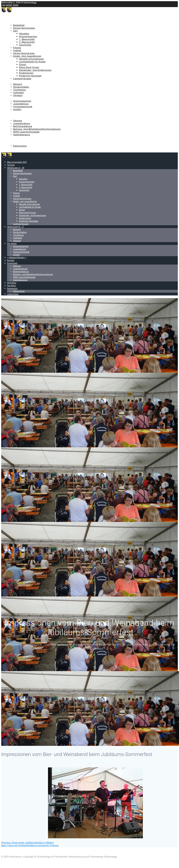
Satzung (18, 121)
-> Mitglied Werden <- (18, 112)
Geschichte (25, 45)
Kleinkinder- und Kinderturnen (35, 70)
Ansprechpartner (28, 36)
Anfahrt (17, 109)
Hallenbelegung (22, 135)
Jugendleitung (21, 104)
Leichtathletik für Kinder (32, 62)
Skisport (18, 84)
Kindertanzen (26, 73)
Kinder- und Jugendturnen (27, 56)
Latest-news (13, 149)
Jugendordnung (22, 123)
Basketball (19, 25)
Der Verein (13, 98)
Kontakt (11, 115)
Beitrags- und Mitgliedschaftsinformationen (37, 129)
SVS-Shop (12, 138)
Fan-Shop (12, 140)
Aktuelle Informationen (31, 59)
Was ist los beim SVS (18, 17)
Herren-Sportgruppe (24, 53)
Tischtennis (19, 90)
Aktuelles (24, 34)
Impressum (13, 143)
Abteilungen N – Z (16, 81)
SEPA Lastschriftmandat (26, 132)
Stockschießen (21, 87)
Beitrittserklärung (23, 126)
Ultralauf (18, 95)
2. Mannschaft (27, 42)
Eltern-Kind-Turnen (29, 67)
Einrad (23, 65)
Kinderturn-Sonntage (30, 76)
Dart (15, 31)
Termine (11, 20)
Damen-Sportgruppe (24, 28)
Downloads (13, 118)
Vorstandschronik (23, 107)
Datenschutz (20, 146)
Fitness (17, 48)
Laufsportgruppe (22, 79)
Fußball (17, 51)
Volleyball (18, 93)
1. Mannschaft (27, 39)
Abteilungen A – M (17, 22)
